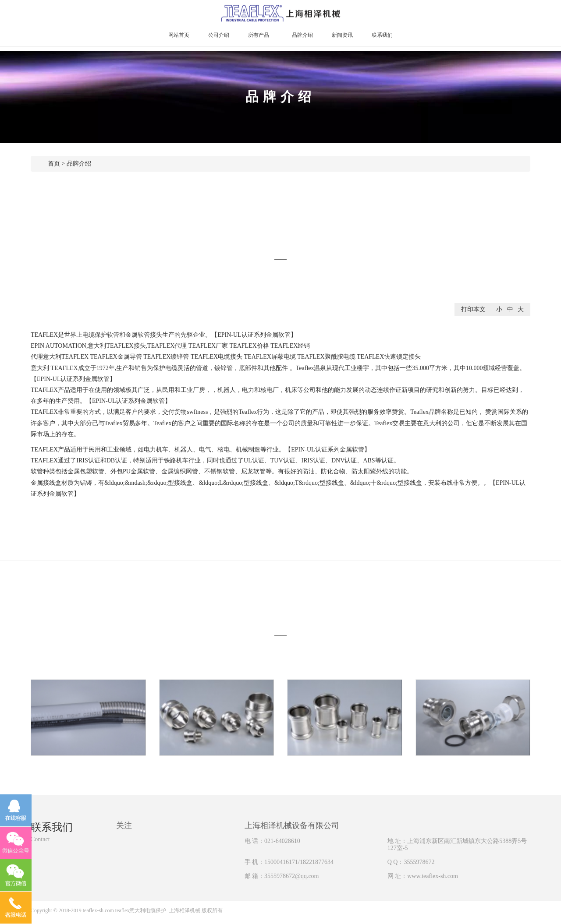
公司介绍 (219, 35)
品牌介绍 (302, 35)
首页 (54, 164)
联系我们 (382, 35)
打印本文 (473, 309)
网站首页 (179, 35)
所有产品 (261, 35)
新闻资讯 (342, 35)
